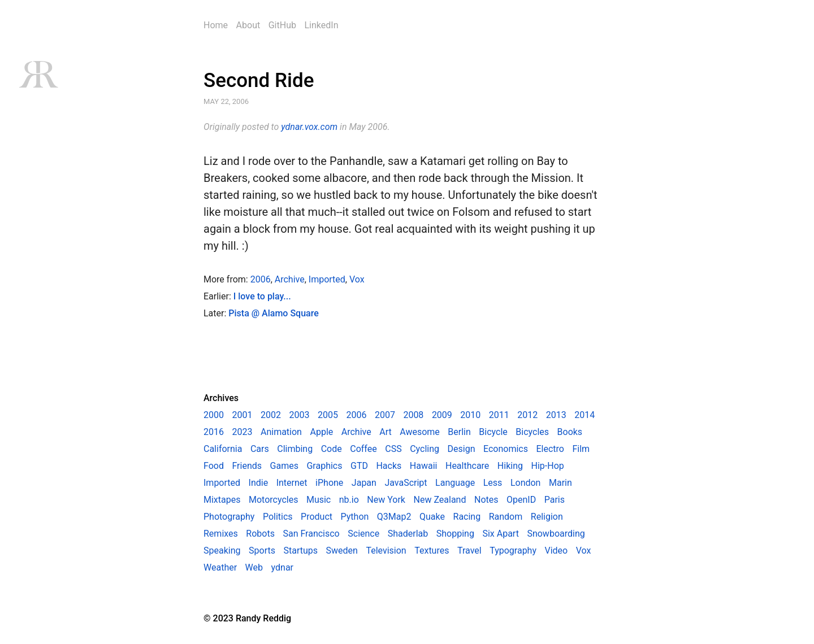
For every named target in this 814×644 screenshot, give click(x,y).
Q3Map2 (394, 517)
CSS (393, 449)
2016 (214, 432)
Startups (300, 551)
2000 (214, 415)
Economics (506, 449)
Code (332, 449)
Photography (229, 517)
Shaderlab (408, 534)
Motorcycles (273, 500)
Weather (220, 567)
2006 (261, 279)
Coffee (363, 449)
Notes (486, 500)
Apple (321, 432)
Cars (260, 449)
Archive (290, 279)
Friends (247, 466)
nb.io (349, 500)
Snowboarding (556, 534)
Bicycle (493, 432)
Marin (560, 483)
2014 (584, 415)
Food (214, 466)
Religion (547, 517)
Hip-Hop (548, 466)
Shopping (455, 534)
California (223, 449)
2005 (328, 415)
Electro (550, 449)
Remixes (221, 534)
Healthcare (467, 466)
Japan (364, 483)
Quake (432, 517)
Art (385, 432)
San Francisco (311, 534)
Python (355, 517)
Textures (432, 551)
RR (38, 74)
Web (254, 567)
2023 (242, 432)
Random (506, 517)
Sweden (342, 551)
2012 (527, 415)
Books (570, 432)
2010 (470, 415)
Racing (467, 517)
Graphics (324, 466)
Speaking (222, 551)
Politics (278, 517)
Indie (259, 483)
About (248, 25)
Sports (262, 551)
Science (363, 534)
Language (455, 483)
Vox (357, 279)
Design (462, 449)
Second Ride (259, 80)
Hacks (389, 466)
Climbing (295, 449)
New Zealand (440, 500)
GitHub (282, 25)
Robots (260, 534)
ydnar (282, 567)
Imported (327, 279)
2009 (442, 415)
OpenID (521, 500)
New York (386, 500)
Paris (555, 500)
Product (317, 517)
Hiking (510, 466)
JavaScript (406, 483)
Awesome (420, 432)
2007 (385, 415)
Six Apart (500, 534)
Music (319, 500)
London (526, 483)
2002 (271, 415)
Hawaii (424, 466)
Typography (513, 551)
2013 (556, 415)
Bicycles (532, 432)
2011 (499, 415)
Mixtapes (222, 500)
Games (284, 466)
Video (557, 551)
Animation (281, 432)
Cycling (425, 449)
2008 (413, 415)
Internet (292, 483)
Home (216, 25)
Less (493, 483)
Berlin (459, 432)
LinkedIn (321, 25)
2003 (299, 415)
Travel (469, 551)
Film (581, 449)
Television (386, 551)
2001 (242, 415)
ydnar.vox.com (309, 127)
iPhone (329, 483)
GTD (359, 466)
